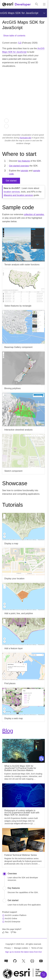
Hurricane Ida (25, 138)
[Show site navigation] (44, 4)
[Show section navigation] (44, 13)
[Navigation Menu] (44, 975)
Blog (8, 731)
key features (24, 161)
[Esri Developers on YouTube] (41, 961)
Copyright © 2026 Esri (15, 944)
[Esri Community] (6, 961)
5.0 (20, 43)
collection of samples (34, 214)
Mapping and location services (18, 195)
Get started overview (19, 166)
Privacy (8, 948)
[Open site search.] (37, 4)
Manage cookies (21, 948)
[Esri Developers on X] (24, 961)
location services (12, 192)
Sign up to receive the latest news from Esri (23, 952)
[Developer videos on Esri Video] (32, 961)
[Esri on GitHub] (15, 961)
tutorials (24, 171)
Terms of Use (37, 948)
